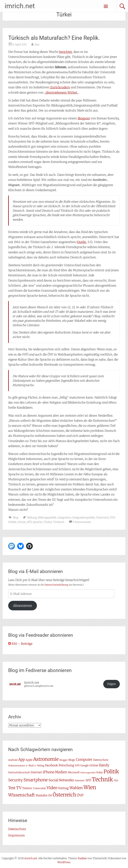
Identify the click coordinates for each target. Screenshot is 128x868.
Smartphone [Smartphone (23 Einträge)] (36, 780)
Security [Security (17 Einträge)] (15, 780)
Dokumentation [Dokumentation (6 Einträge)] (17, 766)
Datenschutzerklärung (56, 585)
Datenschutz (17, 829)
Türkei (48, 522)
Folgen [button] (112, 684)
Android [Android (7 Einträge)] (13, 760)
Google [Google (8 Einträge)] (84, 765)
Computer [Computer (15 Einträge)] (84, 760)
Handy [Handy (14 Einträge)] (104, 765)
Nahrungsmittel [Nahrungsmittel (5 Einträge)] (88, 773)
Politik (12, 522)
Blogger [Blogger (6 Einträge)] (64, 760)
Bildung (32, 518)
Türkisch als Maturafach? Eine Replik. (54, 38)
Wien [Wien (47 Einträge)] (90, 787)
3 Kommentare (82, 522)
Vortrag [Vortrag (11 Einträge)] (63, 788)
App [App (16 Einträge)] (22, 759)
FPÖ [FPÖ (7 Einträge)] (77, 766)
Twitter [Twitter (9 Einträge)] (27, 788)
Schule (21, 522)
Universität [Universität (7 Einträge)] (39, 788)
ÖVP (112, 518)
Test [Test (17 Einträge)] (12, 788)
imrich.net (20, 6)
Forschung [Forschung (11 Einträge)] (66, 765)
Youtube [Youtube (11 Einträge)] (41, 795)
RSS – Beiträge (20, 644)
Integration (64, 518)
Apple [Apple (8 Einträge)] (29, 760)
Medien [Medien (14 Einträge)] (61, 772)
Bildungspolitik (47, 518)
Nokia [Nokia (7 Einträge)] (99, 772)
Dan (37, 44)
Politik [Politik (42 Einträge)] (111, 772)
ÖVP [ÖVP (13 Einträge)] (80, 795)
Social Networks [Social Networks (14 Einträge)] (61, 780)
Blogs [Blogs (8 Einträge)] (72, 760)
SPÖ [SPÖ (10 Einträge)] (88, 780)
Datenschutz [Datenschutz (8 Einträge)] (101, 760)
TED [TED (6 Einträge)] (116, 780)
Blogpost (84, 118)
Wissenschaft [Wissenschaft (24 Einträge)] (22, 795)
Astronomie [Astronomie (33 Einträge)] (46, 759)
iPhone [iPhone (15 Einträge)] (48, 772)
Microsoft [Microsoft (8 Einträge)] (74, 772)
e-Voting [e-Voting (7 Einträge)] (39, 766)
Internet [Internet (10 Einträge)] (36, 772)
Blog (16, 518)
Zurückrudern (60, 87)
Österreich (102, 518)
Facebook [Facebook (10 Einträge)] (52, 765)
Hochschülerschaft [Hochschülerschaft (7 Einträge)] (19, 772)
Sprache (37, 522)
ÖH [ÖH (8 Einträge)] (50, 796)
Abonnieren (23, 606)
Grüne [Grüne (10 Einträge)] (94, 765)
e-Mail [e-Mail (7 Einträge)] (30, 766)
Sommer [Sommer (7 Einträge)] (80, 780)
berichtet (65, 52)
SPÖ (29, 522)
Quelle (82, 242)
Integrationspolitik (84, 518)
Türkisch (59, 522)
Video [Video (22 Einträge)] (52, 788)
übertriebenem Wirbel (61, 92)
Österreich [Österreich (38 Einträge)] (64, 795)
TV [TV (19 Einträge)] (19, 788)
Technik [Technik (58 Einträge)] (102, 779)
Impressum (16, 835)
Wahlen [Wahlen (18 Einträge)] (76, 788)
